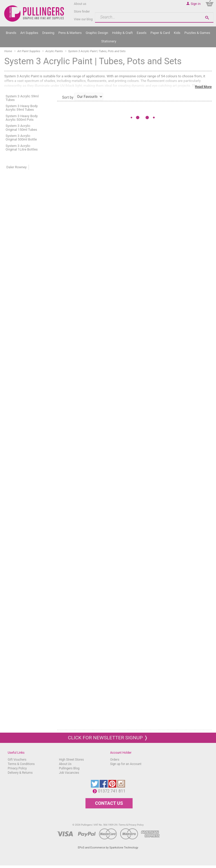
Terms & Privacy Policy (131, 825)
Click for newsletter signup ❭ (108, 738)
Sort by (68, 97)
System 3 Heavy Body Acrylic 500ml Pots (22, 118)
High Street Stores (71, 760)
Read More (203, 87)
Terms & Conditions (21, 764)
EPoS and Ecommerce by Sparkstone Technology (108, 848)
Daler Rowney (17, 167)
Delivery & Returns (20, 773)
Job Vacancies (69, 773)
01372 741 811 (113, 791)
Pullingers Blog (69, 768)
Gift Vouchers (17, 760)
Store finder (82, 12)
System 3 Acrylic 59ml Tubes (22, 98)
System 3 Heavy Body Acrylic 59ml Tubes (22, 108)
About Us (65, 764)
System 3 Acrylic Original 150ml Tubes (21, 128)
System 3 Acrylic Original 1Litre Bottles (22, 148)
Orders (115, 760)
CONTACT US (109, 803)
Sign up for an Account (126, 764)
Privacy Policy (17, 768)
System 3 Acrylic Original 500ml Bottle (21, 138)
